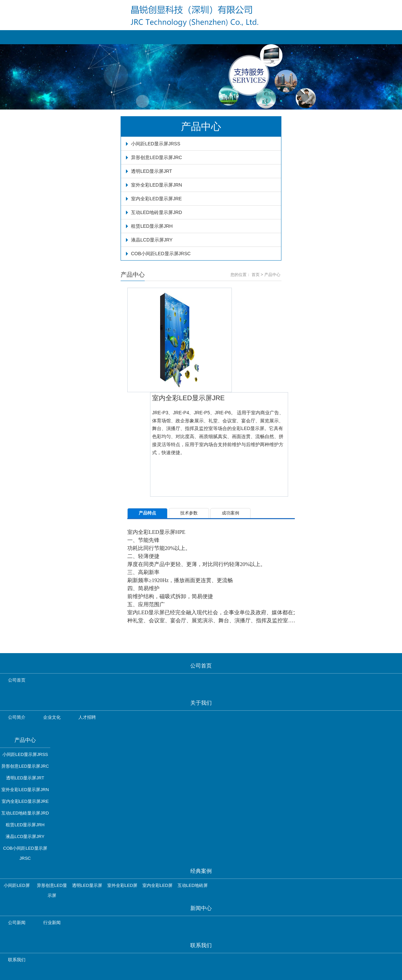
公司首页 (17, 680)
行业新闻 (52, 923)
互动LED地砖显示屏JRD (156, 212)
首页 (256, 275)
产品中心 (272, 275)
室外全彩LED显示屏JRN (156, 185)
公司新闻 (17, 923)
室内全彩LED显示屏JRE (156, 199)
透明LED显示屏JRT (152, 171)
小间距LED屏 (17, 885)
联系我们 (17, 960)
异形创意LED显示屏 (52, 887)
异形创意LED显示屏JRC (156, 157)
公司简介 (17, 717)
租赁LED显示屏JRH (152, 226)
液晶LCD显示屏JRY (152, 240)
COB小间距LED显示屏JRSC (161, 254)
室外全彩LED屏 (122, 885)
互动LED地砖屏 (193, 885)
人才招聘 (87, 717)
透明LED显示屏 (87, 885)
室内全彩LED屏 (157, 885)
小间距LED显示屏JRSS (156, 144)
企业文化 (52, 717)
